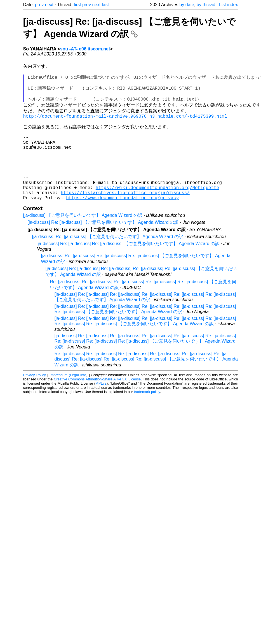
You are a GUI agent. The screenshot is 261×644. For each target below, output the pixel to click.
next (49, 5)
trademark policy (147, 417)
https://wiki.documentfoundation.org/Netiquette (157, 210)
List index (229, 5)
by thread (206, 5)
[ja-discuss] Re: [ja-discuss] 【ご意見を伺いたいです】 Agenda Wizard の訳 (103, 247)
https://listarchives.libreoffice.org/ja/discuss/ (125, 217)
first (77, 5)
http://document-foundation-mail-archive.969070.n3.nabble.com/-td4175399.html (125, 124)
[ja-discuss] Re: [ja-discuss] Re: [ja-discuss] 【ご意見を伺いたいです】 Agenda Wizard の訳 (128, 269)
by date (187, 5)
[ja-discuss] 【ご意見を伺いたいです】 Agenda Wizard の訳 (83, 240)
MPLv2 (101, 409)
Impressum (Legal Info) (69, 400)
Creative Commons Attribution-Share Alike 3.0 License (97, 404)
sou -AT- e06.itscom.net (85, 49)
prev (39, 5)
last (105, 5)
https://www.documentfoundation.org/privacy (122, 223)
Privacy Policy (35, 400)
